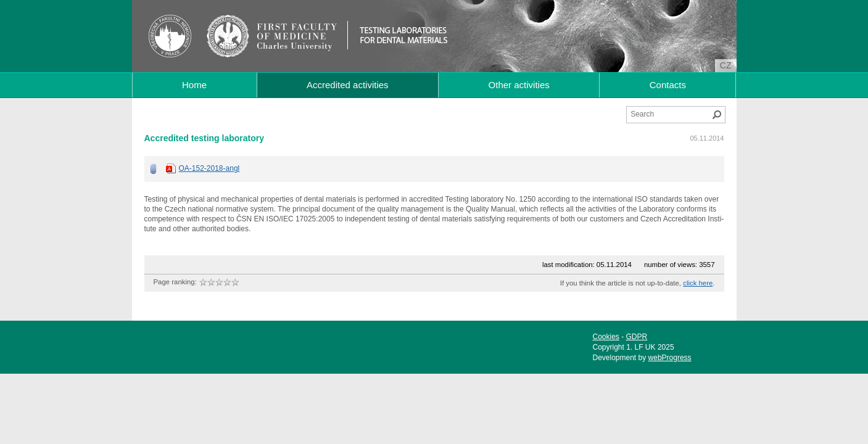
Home (194, 85)
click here (698, 283)
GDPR (637, 337)
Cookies (606, 337)
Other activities (519, 85)
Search (717, 115)
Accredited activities (348, 85)
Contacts (668, 85)
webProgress (670, 358)
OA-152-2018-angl (209, 168)
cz (726, 65)
